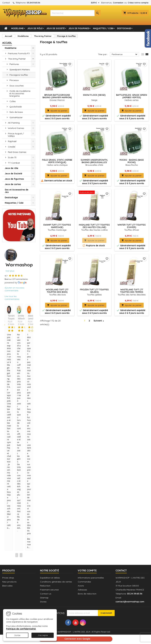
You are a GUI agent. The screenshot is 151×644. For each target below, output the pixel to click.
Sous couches (17, 86)
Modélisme (17, 28)
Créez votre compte (138, 3)
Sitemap (44, 598)
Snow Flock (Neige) (94, 95)
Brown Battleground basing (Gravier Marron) (57, 96)
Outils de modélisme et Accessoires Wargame (20, 93)
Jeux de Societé (55, 28)
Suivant (99, 321)
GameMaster (16, 117)
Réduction (45, 586)
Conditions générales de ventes (56, 582)
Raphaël (12, 141)
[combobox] (75, 13)
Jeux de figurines (79, 28)
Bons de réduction (87, 594)
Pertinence (125, 54)
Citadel (12, 147)
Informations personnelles (91, 578)
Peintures (14, 64)
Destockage (124, 28)
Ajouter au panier (57, 111)
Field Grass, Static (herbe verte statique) (57, 161)
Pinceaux (14, 80)
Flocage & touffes (19, 75)
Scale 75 (12, 157)
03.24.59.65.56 (33, 3)
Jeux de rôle (35, 28)
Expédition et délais (50, 578)
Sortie (17, 635)
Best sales (7, 586)
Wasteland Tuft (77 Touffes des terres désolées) (132, 292)
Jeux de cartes (13, 184)
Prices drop (8, 578)
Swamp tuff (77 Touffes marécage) (57, 226)
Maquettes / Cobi (103, 28)
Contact (6, 3)
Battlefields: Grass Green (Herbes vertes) (132, 96)
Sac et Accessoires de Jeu (17, 191)
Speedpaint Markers (20, 70)
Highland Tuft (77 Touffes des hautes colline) (94, 226)
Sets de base (16, 112)
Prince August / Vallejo (16, 135)
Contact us (46, 594)
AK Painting (14, 123)
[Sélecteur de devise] (96, 3)
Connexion (118, 3)
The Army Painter (17, 59)
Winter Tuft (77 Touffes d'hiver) (132, 226)
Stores (43, 602)
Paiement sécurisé (49, 590)
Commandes (84, 582)
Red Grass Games (17, 152)
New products (9, 582)
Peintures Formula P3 (19, 53)
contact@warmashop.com (130, 602)
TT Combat (14, 163)
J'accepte (43, 635)
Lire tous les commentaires (12, 298)
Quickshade (16, 107)
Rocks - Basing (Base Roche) (132, 161)
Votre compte (87, 571)
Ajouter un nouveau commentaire (15, 289)
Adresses (82, 590)
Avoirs (81, 586)
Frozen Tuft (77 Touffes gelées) (94, 291)
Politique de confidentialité (21, 629)
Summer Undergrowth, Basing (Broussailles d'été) (94, 162)
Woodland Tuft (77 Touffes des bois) (57, 291)
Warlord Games (16, 128)
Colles (13, 101)
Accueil (7, 43)
